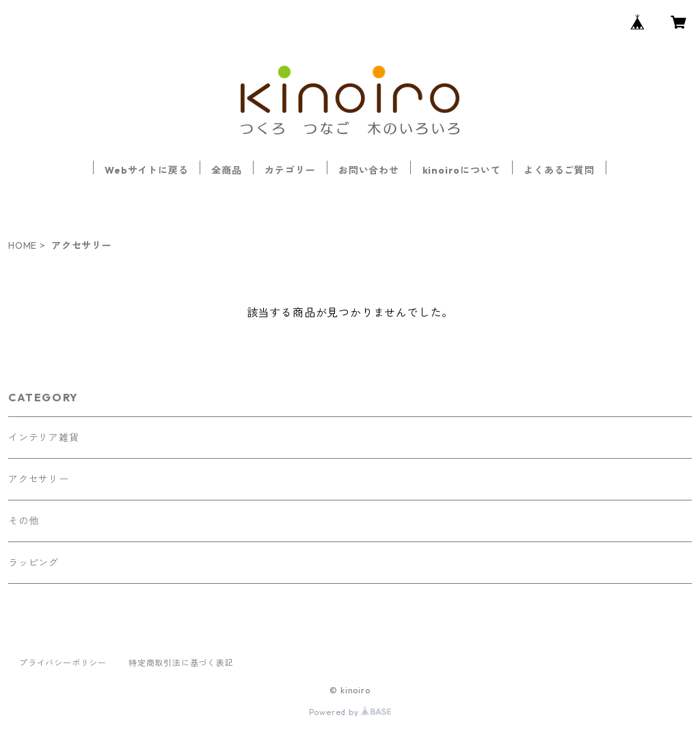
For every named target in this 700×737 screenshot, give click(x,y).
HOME (23, 245)
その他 (23, 521)
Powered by (350, 712)
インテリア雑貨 (44, 438)
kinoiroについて (462, 170)
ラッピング (33, 563)
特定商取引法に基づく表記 (181, 663)
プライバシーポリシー (63, 663)
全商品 (226, 170)
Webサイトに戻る (146, 170)
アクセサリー (39, 479)
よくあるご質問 (559, 170)
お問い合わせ (369, 170)
